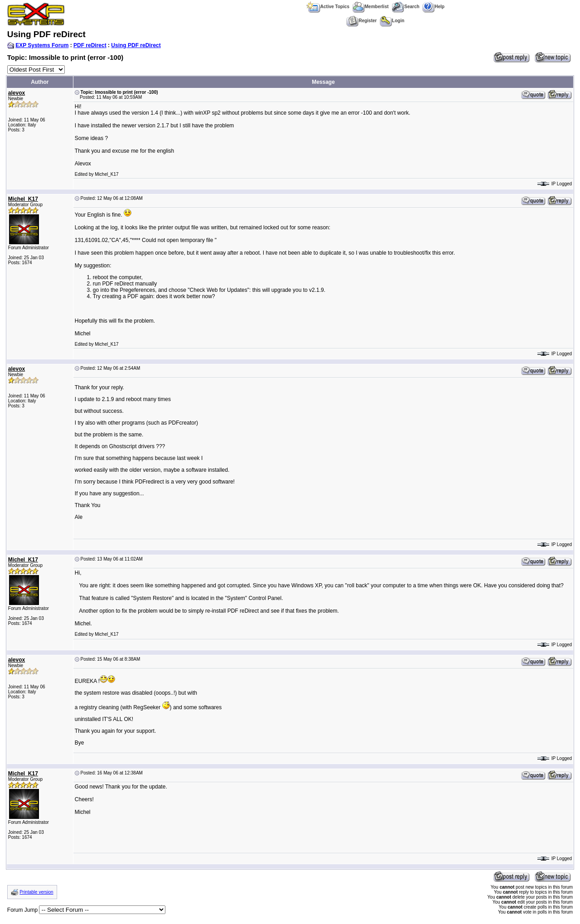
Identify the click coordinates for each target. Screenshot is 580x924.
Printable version (36, 892)
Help (433, 7)
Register (361, 21)
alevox (17, 93)
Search (405, 7)
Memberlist (371, 7)
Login (392, 21)
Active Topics (328, 7)
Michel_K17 (23, 199)
